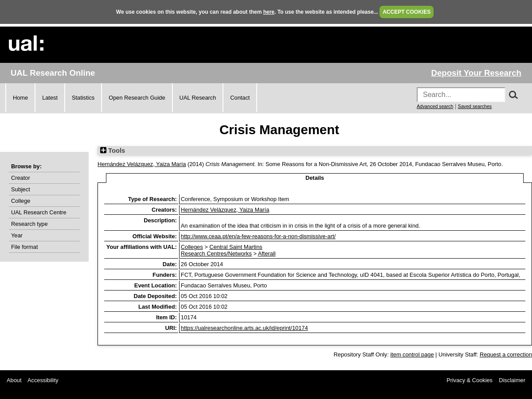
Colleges (192, 247)
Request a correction (506, 354)
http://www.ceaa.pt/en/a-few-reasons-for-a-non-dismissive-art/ (258, 236)
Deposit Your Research (476, 73)
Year (17, 235)
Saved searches (475, 106)
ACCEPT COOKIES (407, 12)
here (269, 12)
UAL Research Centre (39, 212)
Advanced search (435, 106)
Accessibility (43, 380)
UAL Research (198, 98)
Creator (21, 178)
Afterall (267, 254)
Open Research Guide (137, 98)
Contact (240, 98)
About (14, 380)
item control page (412, 354)
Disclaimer (512, 380)
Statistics (83, 98)
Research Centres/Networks (216, 254)
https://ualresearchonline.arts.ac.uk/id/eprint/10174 (244, 328)
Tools (113, 151)
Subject (21, 189)
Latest (50, 98)
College (21, 201)
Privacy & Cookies (469, 380)
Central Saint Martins (236, 247)
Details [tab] (315, 178)
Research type (29, 224)
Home (20, 98)
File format (24, 247)
